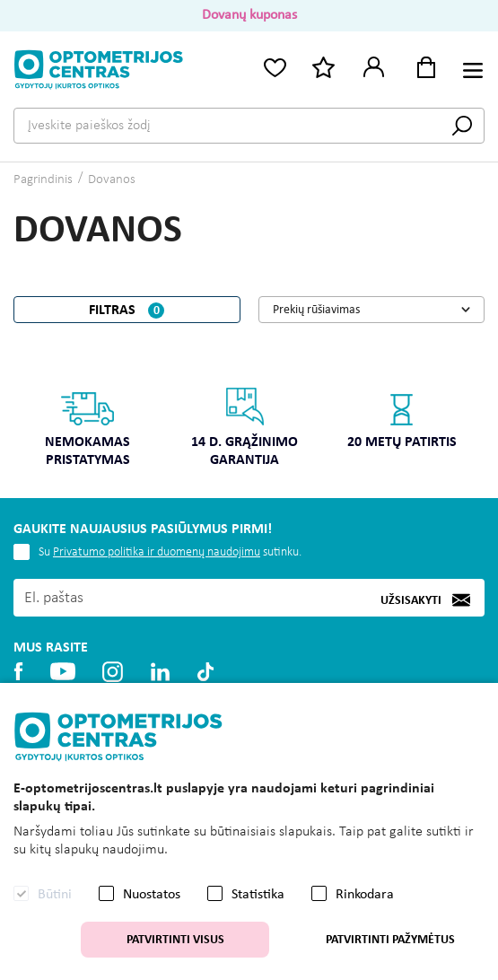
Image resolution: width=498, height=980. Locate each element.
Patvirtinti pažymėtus (390, 940)
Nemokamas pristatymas (87, 427)
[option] (87, 433)
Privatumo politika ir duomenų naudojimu (157, 552)
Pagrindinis (43, 180)
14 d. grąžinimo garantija (245, 427)
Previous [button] (24, 413)
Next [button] (474, 413)
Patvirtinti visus (175, 940)
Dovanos (112, 180)
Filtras (127, 311)
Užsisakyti (411, 600)
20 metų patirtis (402, 418)
